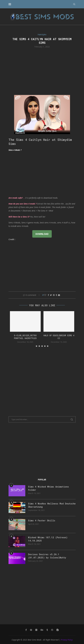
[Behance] (42, 630)
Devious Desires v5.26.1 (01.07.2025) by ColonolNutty (47, 556)
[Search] (74, 4)
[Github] (52, 630)
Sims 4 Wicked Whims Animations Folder (48, 488)
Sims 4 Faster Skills (42, 520)
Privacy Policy (67, 640)
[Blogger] (58, 630)
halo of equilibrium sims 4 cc (59, 337)
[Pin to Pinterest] (54, 295)
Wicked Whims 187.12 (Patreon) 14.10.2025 (48, 539)
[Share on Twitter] (51, 295)
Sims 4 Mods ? (15, 150)
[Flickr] (36, 630)
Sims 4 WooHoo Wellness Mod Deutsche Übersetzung (52, 505)
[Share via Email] (59, 295)
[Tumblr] (47, 630)
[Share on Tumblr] (56, 295)
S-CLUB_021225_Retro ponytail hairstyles (25, 337)
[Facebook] (26, 630)
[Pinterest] (31, 630)
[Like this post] (45, 295)
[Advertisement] (42, 71)
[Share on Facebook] (48, 295)
